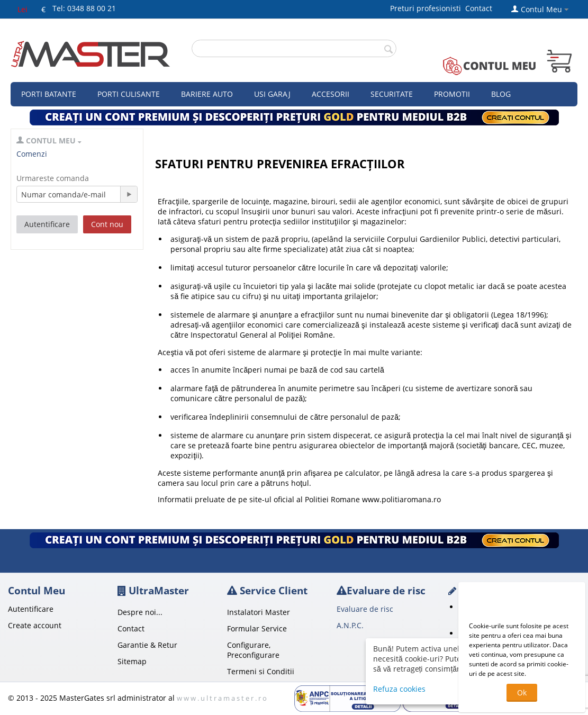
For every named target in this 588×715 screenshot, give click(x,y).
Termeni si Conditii (261, 671)
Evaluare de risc (365, 609)
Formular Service (257, 628)
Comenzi (32, 154)
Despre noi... (140, 612)
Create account (35, 625)
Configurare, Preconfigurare (253, 650)
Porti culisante (129, 94)
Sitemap (132, 661)
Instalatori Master (259, 612)
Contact (479, 8)
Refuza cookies (399, 689)
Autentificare (47, 224)
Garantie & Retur (147, 645)
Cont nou (107, 224)
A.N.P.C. (350, 625)
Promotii (452, 94)
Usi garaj (272, 94)
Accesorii (331, 94)
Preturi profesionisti (428, 8)
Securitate (392, 94)
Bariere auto (207, 94)
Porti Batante (49, 94)
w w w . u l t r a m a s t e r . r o (222, 698)
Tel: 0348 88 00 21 (84, 8)
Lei (22, 9)
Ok (522, 693)
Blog (501, 94)
